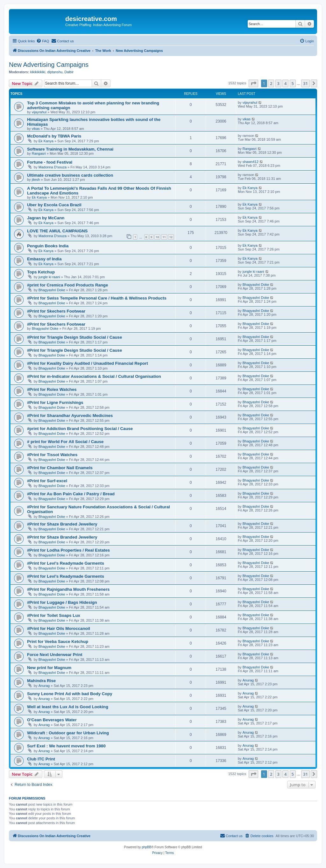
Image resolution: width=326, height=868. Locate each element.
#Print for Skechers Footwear (56, 311)
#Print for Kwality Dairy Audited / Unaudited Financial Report (88, 363)
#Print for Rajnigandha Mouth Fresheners (68, 589)
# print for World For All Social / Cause (65, 442)
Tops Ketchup (41, 272)
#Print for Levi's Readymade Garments (66, 563)
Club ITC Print (41, 759)
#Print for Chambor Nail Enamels (60, 468)
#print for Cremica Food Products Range (67, 285)
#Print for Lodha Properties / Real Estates (68, 550)
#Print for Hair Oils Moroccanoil (59, 628)
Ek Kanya (46, 141)
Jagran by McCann (46, 218)
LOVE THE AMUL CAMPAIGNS (57, 231)
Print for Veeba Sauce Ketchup (58, 642)
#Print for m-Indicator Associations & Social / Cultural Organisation (94, 376)
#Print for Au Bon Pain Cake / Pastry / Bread (71, 494)
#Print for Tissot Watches (52, 455)
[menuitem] (43, 41)
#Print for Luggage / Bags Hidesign (62, 602)
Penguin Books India (48, 246)
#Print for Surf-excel (47, 481)
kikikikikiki (38, 72)
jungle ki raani (49, 277)
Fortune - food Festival (50, 162)
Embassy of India (44, 259)
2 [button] (271, 83)
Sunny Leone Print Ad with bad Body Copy (70, 694)
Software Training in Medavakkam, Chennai (70, 149)
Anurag (44, 686)
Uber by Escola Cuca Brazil (54, 205)
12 (171, 237)
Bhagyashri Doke (52, 290)
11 (164, 237)
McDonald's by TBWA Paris (54, 136)
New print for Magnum (49, 668)
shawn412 (251, 162)
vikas (36, 129)
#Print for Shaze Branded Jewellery (62, 524)
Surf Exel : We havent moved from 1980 (66, 746)
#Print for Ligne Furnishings (55, 402)
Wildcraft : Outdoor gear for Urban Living (68, 733)
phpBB (146, 847)
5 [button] (293, 83)
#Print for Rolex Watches (52, 389)
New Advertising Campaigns (49, 65)
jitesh (36, 180)
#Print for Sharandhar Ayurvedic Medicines (70, 416)
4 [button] (285, 83)
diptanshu (55, 72)
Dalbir (69, 72)
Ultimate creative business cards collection (70, 175)
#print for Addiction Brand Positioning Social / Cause (80, 429)
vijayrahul (39, 112)
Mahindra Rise (41, 681)
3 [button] (278, 83)
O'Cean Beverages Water (52, 720)
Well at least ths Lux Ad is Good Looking (68, 707)
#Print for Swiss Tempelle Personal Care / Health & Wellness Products (97, 298)
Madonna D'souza (53, 167)
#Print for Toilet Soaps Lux (54, 615)
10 (157, 237)
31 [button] (305, 83)
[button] (253, 83)
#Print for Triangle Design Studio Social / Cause (74, 337)
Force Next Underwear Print (55, 655)
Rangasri (39, 153)
